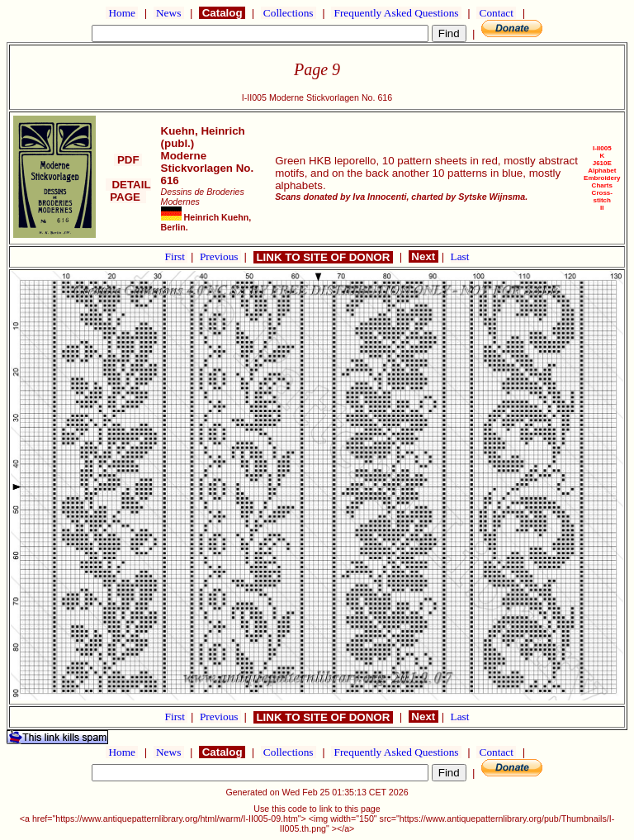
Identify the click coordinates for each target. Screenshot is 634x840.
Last (460, 256)
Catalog (222, 13)
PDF (128, 160)
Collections (289, 13)
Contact (496, 13)
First (177, 256)
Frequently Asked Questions (396, 13)
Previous (220, 256)
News (169, 13)
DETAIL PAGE (128, 191)
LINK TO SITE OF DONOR (323, 257)
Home (122, 13)
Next (423, 256)
